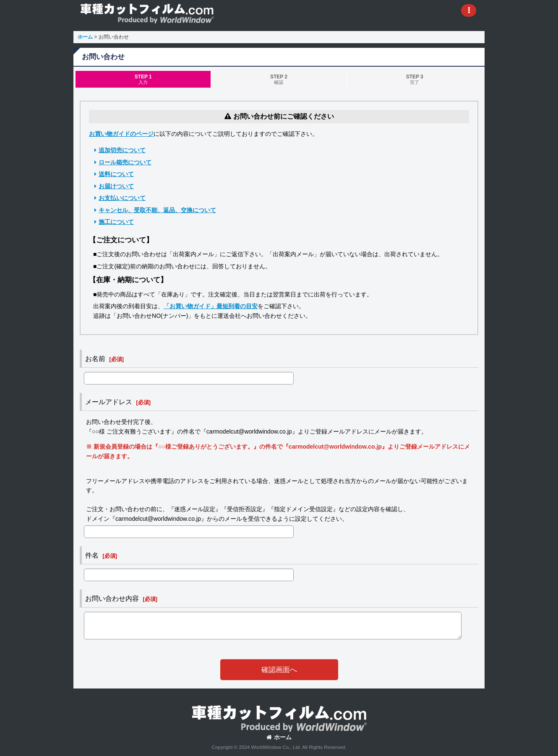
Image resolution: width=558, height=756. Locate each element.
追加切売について (122, 150)
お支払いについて (122, 198)
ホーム (279, 737)
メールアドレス (109, 402)
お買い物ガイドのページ (121, 134)
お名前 (95, 359)
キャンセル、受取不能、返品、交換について (157, 210)
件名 (92, 555)
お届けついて (116, 186)
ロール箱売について (125, 162)
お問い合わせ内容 (112, 598)
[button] (469, 10)
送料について (116, 174)
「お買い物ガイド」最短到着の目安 (211, 306)
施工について (116, 222)
